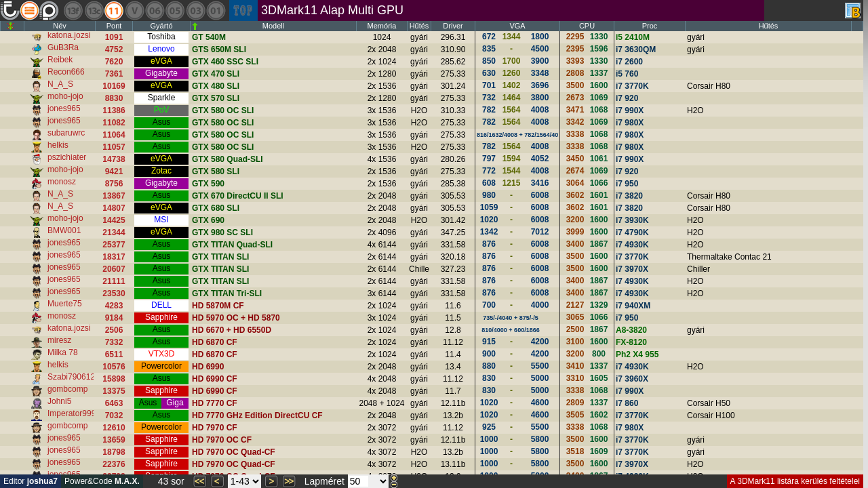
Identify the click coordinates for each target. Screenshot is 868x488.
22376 (114, 464)
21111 (114, 281)
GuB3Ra (63, 47)
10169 (114, 86)
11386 (114, 110)
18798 (114, 452)
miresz (59, 340)
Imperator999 (72, 413)
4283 (114, 306)
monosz (62, 182)
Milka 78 (63, 352)
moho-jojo (65, 96)
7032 (114, 415)
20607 (114, 269)
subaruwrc (66, 133)
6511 (114, 354)
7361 (114, 74)
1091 (114, 37)
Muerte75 (65, 304)
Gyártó (161, 26)
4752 (114, 49)
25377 (114, 245)
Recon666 (66, 72)
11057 (114, 147)
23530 (114, 293)
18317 (114, 257)
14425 (114, 220)
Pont (114, 26)
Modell (273, 26)
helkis (58, 145)
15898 (114, 379)
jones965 (64, 108)
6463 (114, 403)
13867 (114, 196)
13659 (114, 440)
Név (60, 26)
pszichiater (67, 157)
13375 (114, 391)
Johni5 (59, 401)
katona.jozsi (69, 35)
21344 (114, 232)
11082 (114, 123)
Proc (650, 26)
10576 (114, 367)
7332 (114, 342)
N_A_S (60, 84)
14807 (114, 208)
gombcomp (67, 389)
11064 (114, 135)
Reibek (60, 60)
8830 (114, 98)
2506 (114, 330)
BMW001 (64, 230)
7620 (114, 62)
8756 (114, 184)
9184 (114, 318)
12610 (114, 428)
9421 (114, 171)
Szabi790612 (71, 377)
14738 (114, 159)
